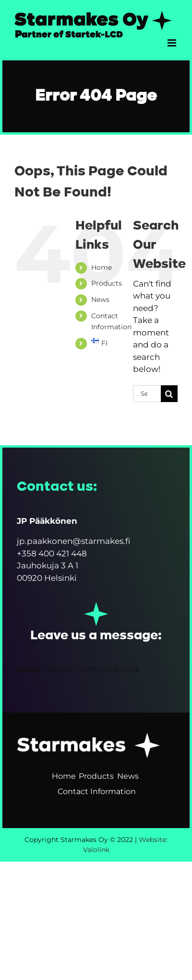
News (100, 300)
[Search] (169, 394)
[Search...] (147, 394)
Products (107, 283)
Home (102, 267)
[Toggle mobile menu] (173, 43)
